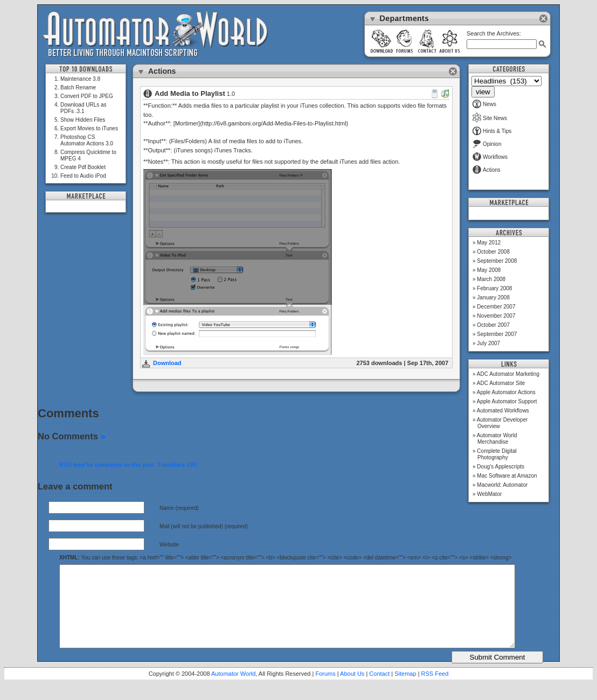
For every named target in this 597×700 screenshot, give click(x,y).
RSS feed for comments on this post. (107, 465)
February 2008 (494, 288)
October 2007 (493, 325)
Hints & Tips (492, 131)
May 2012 (489, 243)
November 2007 (496, 316)
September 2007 (497, 334)
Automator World (233, 690)
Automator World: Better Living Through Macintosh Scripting (155, 34)
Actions (487, 170)
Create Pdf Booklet (83, 167)
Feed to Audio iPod (83, 176)
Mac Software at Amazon (507, 476)
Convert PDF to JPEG (87, 96)
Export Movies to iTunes (89, 128)
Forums (325, 690)
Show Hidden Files (83, 120)
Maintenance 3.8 (80, 79)
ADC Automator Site (501, 383)
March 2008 (491, 279)
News (484, 104)
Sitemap (405, 690)
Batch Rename (78, 87)
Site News (490, 118)
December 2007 (496, 307)
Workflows (490, 157)
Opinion (487, 144)
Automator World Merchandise (497, 439)
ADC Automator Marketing (508, 374)
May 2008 (489, 270)
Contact (379, 690)
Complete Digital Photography (497, 454)
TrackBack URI (177, 465)
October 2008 (493, 252)
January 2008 (493, 297)
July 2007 (488, 343)
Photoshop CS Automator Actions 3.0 (87, 140)
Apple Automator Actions (506, 392)
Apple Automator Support (507, 401)
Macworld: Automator (502, 485)
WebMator (489, 494)
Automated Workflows (503, 411)
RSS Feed (435, 690)
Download (167, 363)
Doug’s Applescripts (501, 467)
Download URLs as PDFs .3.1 (84, 108)
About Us (352, 690)
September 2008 (497, 261)
